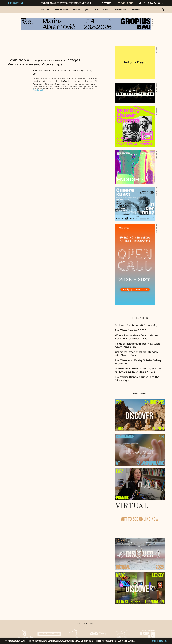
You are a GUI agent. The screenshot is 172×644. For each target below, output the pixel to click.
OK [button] (166, 641)
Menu (11, 10)
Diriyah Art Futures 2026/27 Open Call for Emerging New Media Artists (138, 370)
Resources (137, 10)
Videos (95, 10)
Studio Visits (45, 10)
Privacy (121, 3)
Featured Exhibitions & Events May (136, 325)
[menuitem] (45, 11)
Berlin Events (121, 10)
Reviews (76, 10)
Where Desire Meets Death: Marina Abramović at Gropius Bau (137, 337)
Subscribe (106, 3)
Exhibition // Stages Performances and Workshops (44, 62)
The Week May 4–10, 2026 (130, 330)
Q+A (86, 10)
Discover (107, 10)
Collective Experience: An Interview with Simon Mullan (137, 354)
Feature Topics (62, 10)
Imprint (130, 3)
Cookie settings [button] (157, 641)
